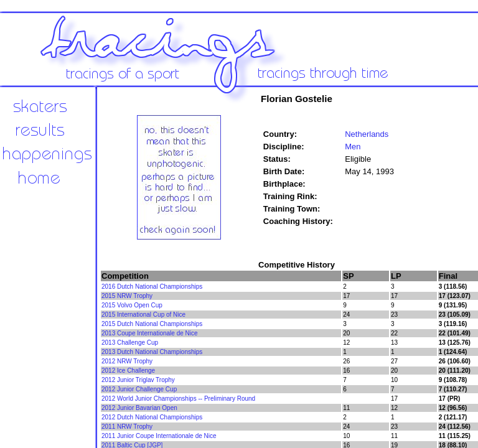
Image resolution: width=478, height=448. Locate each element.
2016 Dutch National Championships (152, 287)
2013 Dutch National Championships (152, 352)
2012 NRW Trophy (127, 361)
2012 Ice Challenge (128, 371)
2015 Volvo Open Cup (132, 305)
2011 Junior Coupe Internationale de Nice (159, 436)
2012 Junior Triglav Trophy (138, 380)
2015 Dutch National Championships (152, 324)
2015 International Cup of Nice (143, 315)
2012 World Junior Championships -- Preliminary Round (178, 399)
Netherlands (367, 134)
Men (353, 147)
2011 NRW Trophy (127, 427)
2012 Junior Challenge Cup (139, 389)
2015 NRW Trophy (127, 296)
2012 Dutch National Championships (152, 417)
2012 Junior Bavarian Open (139, 408)
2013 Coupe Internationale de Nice (150, 333)
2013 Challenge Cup (130, 343)
